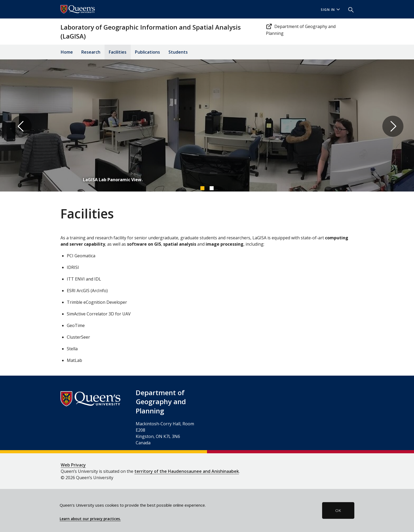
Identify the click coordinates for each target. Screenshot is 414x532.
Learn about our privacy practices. (90, 519)
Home (67, 52)
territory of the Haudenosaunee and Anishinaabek (187, 471)
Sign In (330, 10)
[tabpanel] (207, 126)
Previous (21, 126)
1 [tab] (202, 188)
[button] (349, 9)
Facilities (118, 52)
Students (178, 52)
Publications (147, 52)
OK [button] (338, 510)
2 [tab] (211, 188)
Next (393, 126)
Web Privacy (73, 465)
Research (91, 52)
